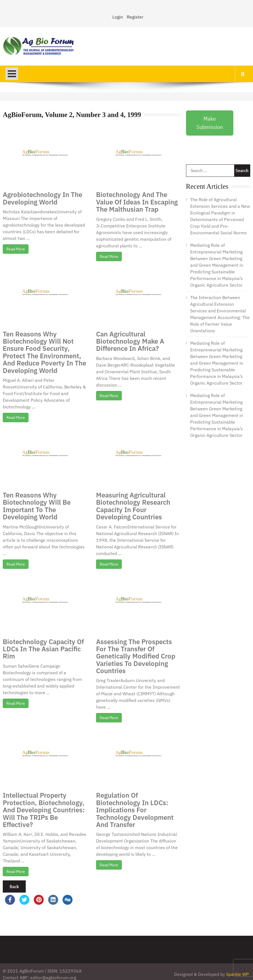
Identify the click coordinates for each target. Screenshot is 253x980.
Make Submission (210, 123)
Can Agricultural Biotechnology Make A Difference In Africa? (130, 341)
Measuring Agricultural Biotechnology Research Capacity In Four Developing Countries (133, 506)
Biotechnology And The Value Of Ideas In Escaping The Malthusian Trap (137, 202)
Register (135, 17)
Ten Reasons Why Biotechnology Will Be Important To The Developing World (37, 506)
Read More (16, 249)
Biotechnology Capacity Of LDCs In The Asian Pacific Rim (43, 649)
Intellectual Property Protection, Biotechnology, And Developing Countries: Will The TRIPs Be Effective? (44, 810)
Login (118, 17)
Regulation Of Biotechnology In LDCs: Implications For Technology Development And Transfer (135, 810)
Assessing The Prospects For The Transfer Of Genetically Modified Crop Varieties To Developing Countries (136, 656)
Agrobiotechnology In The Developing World (42, 198)
